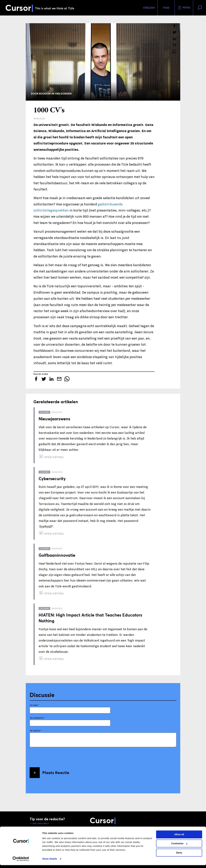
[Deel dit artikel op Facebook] (174, 26)
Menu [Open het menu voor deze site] (184, 8)
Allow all (179, 837)
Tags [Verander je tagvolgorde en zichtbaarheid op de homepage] (166, 8)
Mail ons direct (41, 824)
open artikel (54, 457)
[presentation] (54, 756)
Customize (179, 846)
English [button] (149, 8)
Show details (50, 862)
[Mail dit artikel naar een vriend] (174, 45)
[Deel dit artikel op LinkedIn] (174, 39)
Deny (179, 856)
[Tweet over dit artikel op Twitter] (174, 32)
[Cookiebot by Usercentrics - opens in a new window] (21, 862)
